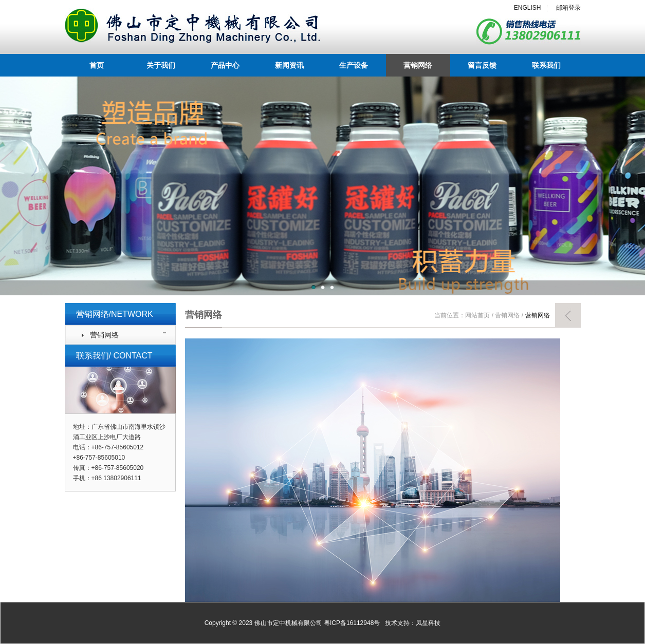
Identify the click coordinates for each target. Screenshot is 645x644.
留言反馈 (482, 65)
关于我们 (161, 65)
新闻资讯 (289, 65)
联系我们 (546, 65)
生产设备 (354, 65)
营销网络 (418, 65)
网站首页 (477, 315)
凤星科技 (428, 623)
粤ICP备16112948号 (352, 623)
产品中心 (225, 65)
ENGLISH (528, 8)
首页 (97, 65)
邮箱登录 (568, 8)
